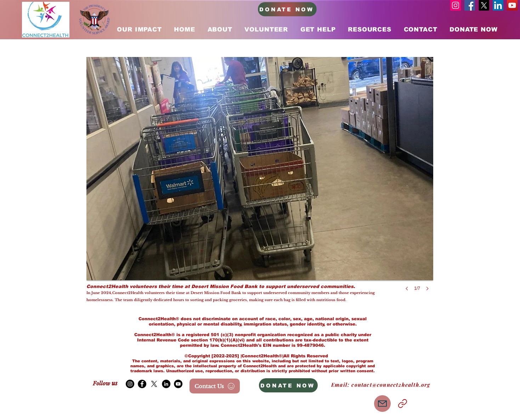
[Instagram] (456, 5)
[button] (260, 181)
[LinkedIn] (498, 5)
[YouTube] (512, 5)
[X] (484, 5)
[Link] (402, 403)
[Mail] (382, 404)
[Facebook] (470, 5)
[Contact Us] (215, 386)
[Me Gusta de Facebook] (138, 405)
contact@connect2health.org (391, 385)
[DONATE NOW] (287, 9)
